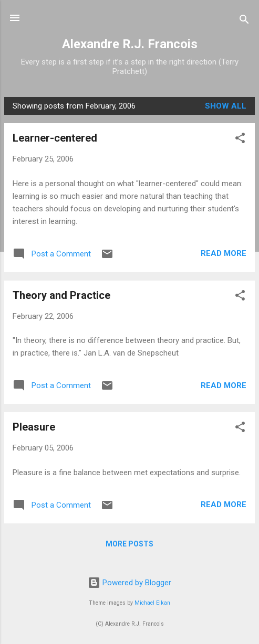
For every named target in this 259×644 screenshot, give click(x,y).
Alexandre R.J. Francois (130, 44)
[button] (240, 140)
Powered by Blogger (129, 583)
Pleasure (34, 427)
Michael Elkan (152, 603)
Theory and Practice (61, 295)
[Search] (244, 21)
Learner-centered (55, 138)
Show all (226, 106)
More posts (129, 544)
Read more (224, 253)
